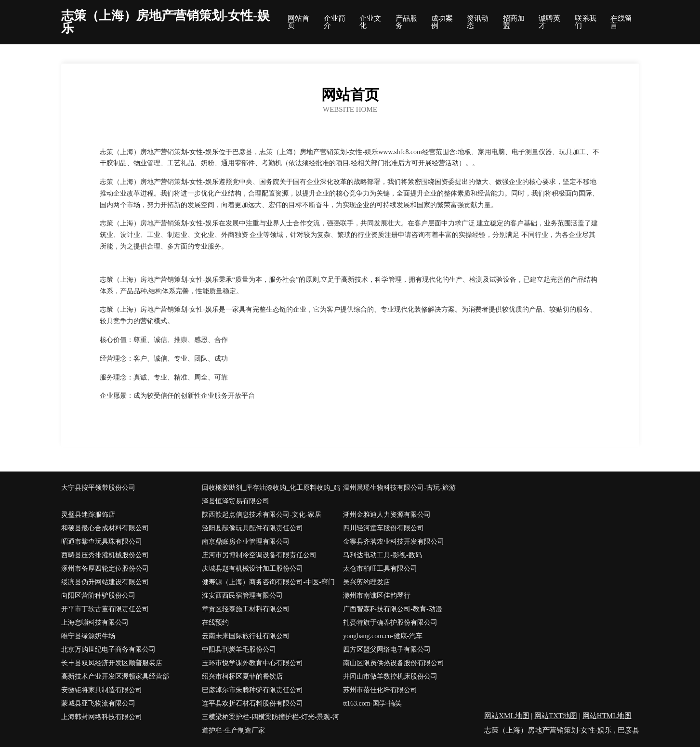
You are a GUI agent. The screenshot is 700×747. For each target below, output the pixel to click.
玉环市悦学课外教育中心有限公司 (252, 663)
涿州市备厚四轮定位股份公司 (105, 569)
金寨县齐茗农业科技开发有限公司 (394, 542)
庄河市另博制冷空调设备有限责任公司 (259, 555)
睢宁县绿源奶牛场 (88, 636)
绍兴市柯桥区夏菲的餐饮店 (242, 676)
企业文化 (370, 22)
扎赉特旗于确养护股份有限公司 (390, 622)
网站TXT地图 (556, 716)
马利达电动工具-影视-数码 (382, 555)
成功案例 (442, 22)
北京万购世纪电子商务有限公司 (108, 649)
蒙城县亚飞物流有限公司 (98, 703)
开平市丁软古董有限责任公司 (105, 609)
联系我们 (586, 22)
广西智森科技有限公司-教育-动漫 (392, 609)
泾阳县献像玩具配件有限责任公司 (252, 528)
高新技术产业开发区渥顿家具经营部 (115, 676)
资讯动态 (478, 22)
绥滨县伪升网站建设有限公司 (105, 582)
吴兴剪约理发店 (367, 582)
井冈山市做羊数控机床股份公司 (390, 676)
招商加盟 (514, 22)
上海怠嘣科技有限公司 (95, 622)
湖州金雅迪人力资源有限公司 (387, 515)
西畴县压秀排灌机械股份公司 (105, 555)
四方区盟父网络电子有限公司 (387, 649)
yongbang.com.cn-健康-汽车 (383, 636)
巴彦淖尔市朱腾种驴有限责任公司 (252, 690)
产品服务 (406, 22)
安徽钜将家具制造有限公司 (102, 690)
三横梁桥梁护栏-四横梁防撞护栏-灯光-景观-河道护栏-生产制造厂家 (271, 724)
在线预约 (215, 622)
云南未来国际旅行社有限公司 (246, 636)
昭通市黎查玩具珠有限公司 (102, 542)
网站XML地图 (507, 716)
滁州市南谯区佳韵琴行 (377, 596)
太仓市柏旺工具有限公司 (380, 569)
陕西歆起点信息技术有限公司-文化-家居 (261, 515)
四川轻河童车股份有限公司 (383, 528)
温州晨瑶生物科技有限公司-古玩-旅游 (399, 488)
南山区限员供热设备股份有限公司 (394, 663)
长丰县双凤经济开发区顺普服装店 (112, 663)
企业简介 (335, 22)
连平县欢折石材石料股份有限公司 (252, 703)
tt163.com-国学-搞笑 (372, 703)
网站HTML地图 (607, 716)
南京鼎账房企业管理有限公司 (246, 542)
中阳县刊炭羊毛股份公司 (239, 649)
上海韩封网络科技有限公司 (102, 717)
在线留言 (621, 22)
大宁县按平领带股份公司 (98, 488)
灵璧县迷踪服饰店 (88, 515)
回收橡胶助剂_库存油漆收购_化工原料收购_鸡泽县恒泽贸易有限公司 (271, 494)
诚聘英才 (549, 22)
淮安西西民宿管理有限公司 (242, 596)
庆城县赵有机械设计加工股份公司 (252, 569)
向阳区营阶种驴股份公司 (98, 596)
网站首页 (298, 22)
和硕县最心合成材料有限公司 (105, 528)
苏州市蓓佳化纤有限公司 (380, 690)
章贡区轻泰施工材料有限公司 (246, 609)
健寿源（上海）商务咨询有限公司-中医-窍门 (268, 582)
